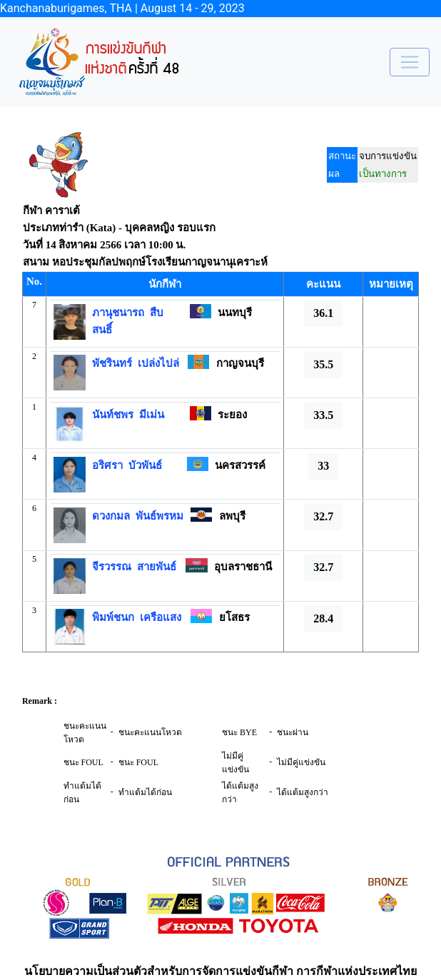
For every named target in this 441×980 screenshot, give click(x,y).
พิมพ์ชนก (113, 617)
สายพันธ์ (154, 567)
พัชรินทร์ (112, 363)
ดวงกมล (111, 516)
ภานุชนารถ (118, 313)
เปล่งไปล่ (156, 363)
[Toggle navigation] (410, 62)
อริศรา (107, 465)
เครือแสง (158, 617)
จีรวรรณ (112, 567)
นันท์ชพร (113, 415)
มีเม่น (149, 415)
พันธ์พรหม (157, 516)
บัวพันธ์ (142, 465)
